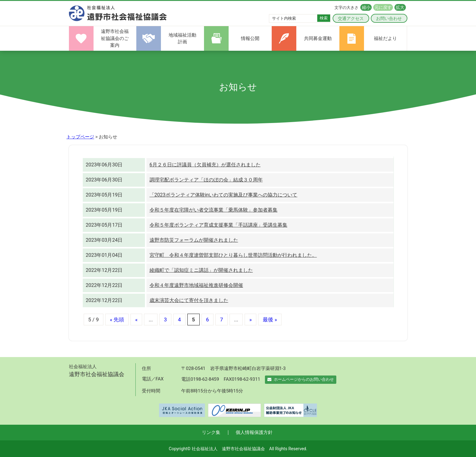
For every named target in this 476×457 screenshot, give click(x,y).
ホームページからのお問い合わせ (301, 379)
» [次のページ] (250, 320)
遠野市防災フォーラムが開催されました (194, 240)
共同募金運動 (318, 38)
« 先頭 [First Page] (117, 320)
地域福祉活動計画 (182, 39)
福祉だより (385, 38)
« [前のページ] (136, 320)
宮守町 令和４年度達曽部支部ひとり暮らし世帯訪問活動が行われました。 (233, 255)
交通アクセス (351, 18)
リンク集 (211, 432)
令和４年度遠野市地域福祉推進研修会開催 (196, 285)
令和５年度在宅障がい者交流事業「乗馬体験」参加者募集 (214, 210)
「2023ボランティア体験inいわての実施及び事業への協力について (224, 195)
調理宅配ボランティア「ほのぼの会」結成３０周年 (206, 180)
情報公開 (250, 38)
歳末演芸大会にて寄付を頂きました (189, 300)
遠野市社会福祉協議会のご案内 (115, 38)
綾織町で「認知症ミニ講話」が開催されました (201, 270)
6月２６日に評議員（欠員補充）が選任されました (205, 165)
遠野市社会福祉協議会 (118, 13)
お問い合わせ (389, 18)
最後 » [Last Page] (270, 320)
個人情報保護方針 (254, 432)
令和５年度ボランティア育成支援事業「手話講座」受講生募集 (218, 225)
